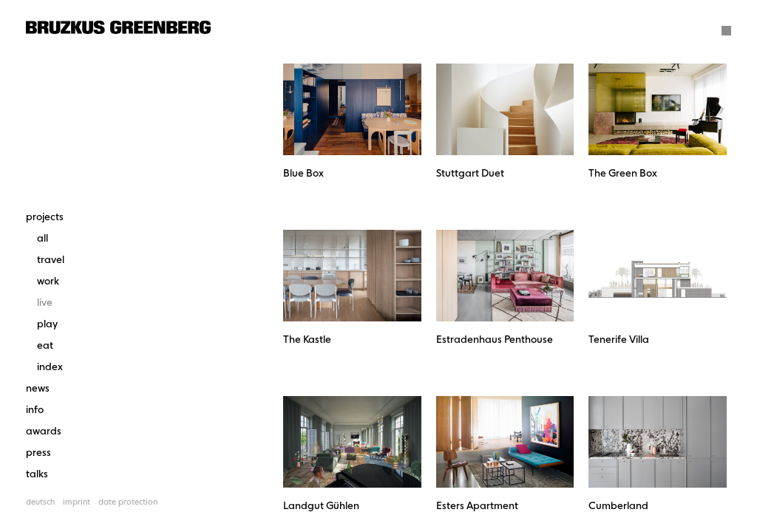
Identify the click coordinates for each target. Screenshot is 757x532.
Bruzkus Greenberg (118, 27)
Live (45, 303)
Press (38, 453)
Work (48, 282)
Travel (51, 260)
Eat (45, 346)
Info (35, 410)
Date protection (128, 502)
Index (50, 367)
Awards (44, 432)
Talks (37, 474)
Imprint (77, 502)
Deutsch (40, 502)
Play (47, 324)
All (43, 239)
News (38, 389)
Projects (45, 217)
